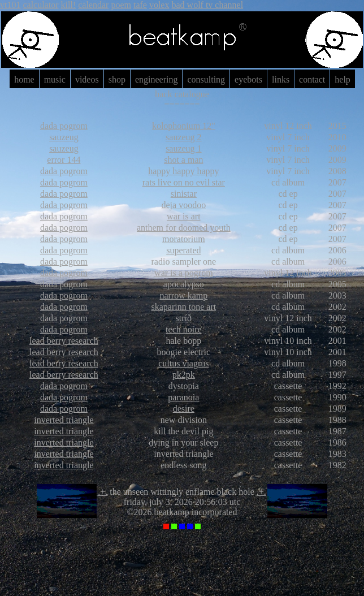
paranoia (183, 397)
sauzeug (64, 137)
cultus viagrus (183, 363)
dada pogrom (64, 126)
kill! (69, 5)
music (55, 79)
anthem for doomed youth (184, 228)
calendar (93, 5)
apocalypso (184, 284)
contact (312, 79)
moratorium (184, 239)
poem (121, 5)
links (281, 79)
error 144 (64, 160)
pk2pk (184, 375)
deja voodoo (184, 205)
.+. (103, 492)
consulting (206, 79)
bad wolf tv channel (207, 5)
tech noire (184, 329)
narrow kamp (183, 295)
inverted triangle (64, 420)
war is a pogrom (184, 273)
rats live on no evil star (184, 182)
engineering (157, 79)
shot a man (183, 160)
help (343, 79)
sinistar (184, 194)
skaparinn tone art (184, 307)
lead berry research (64, 341)
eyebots (248, 79)
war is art (184, 216)
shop (117, 79)
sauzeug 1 (184, 148)
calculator (40, 5)
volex (159, 5)
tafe (140, 5)
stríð (184, 318)
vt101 (10, 5)
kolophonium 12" (184, 126)
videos (87, 79)
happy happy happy (183, 171)
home (24, 79)
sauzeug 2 (184, 137)
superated (183, 250)
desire (184, 409)
